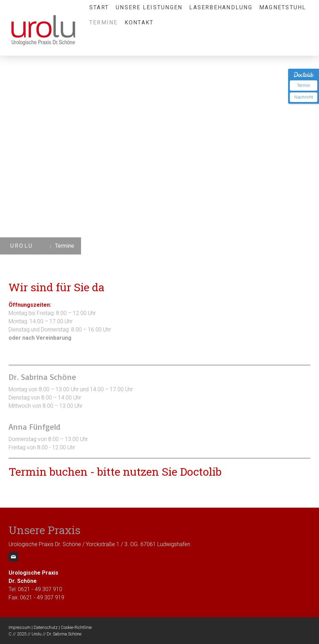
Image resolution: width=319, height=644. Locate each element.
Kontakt (139, 22)
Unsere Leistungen (149, 7)
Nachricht (304, 97)
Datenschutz (46, 627)
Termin (304, 85)
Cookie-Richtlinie (76, 627)
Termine (104, 22)
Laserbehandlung (221, 7)
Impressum (20, 627)
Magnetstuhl (283, 7)
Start (99, 7)
